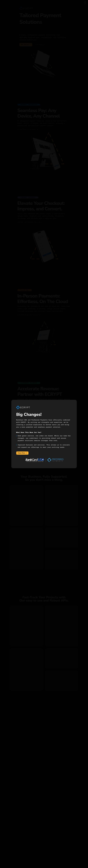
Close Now (22, 453)
